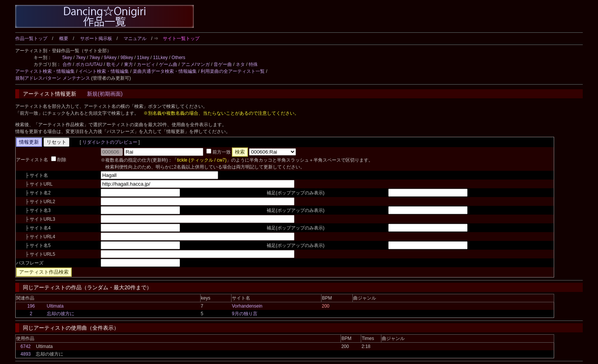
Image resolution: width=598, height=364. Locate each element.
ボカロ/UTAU (89, 64)
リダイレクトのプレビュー (110, 142)
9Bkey (127, 58)
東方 (129, 64)
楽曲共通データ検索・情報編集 (165, 71)
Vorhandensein (247, 306)
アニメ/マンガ (195, 64)
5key (67, 58)
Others (178, 58)
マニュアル (135, 38)
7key (81, 58)
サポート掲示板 (96, 38)
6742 (26, 346)
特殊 (253, 64)
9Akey (110, 58)
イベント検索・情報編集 (104, 71)
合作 (67, 64)
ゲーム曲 (168, 64)
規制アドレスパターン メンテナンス (52, 78)
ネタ (240, 64)
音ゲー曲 (223, 64)
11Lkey (160, 58)
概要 (64, 38)
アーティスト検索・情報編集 (45, 71)
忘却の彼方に (61, 314)
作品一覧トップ (31, 38)
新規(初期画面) (105, 94)
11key (143, 58)
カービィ (146, 64)
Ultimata (55, 306)
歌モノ (113, 64)
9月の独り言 (245, 314)
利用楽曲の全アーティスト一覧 (233, 71)
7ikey (95, 58)
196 (31, 306)
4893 (26, 354)
